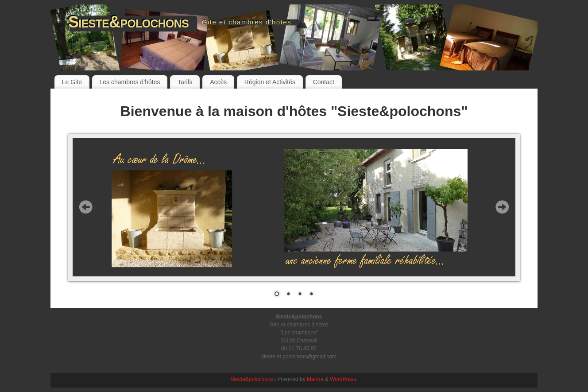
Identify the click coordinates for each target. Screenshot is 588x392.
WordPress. (344, 379)
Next (502, 207)
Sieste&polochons (128, 22)
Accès (218, 82)
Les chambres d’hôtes (130, 82)
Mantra (315, 379)
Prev (86, 207)
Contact (324, 82)
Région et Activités (270, 82)
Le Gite (72, 82)
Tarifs (185, 82)
